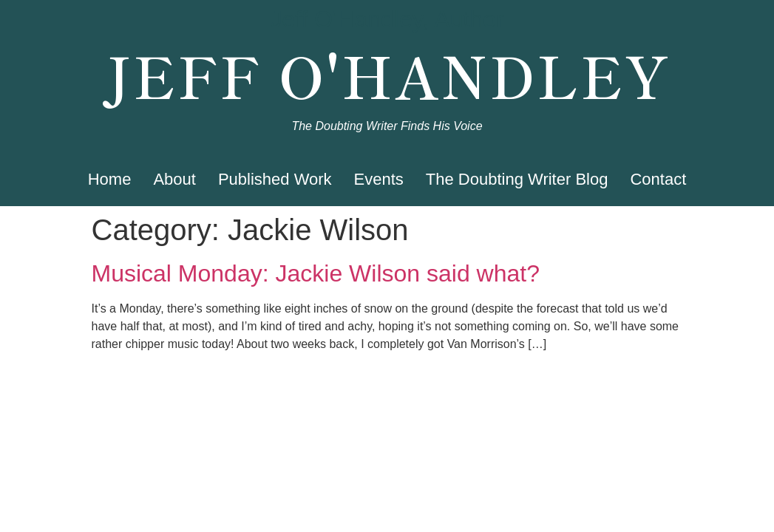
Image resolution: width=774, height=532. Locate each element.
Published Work (275, 179)
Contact (658, 179)
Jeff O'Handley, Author (387, 19)
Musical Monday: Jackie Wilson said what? (316, 273)
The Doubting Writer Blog (517, 179)
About (174, 179)
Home (110, 179)
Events (379, 179)
